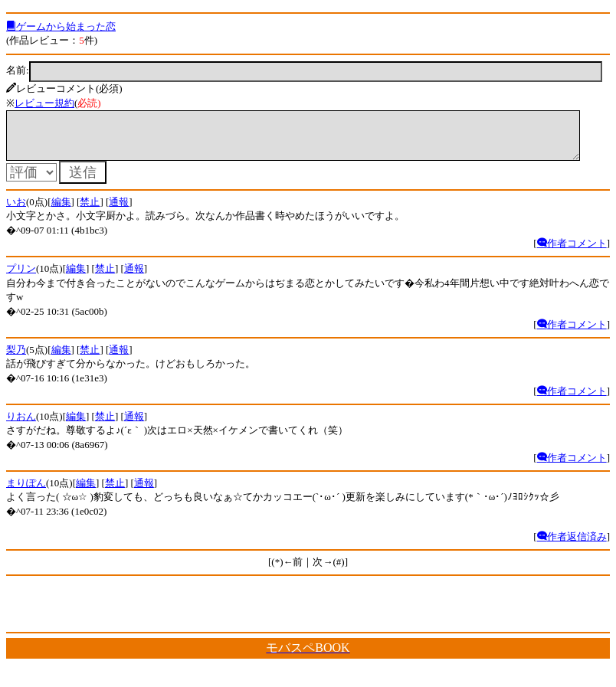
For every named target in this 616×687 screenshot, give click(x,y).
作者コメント (572, 252)
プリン (21, 278)
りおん (21, 425)
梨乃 (16, 359)
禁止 (90, 211)
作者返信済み (572, 546)
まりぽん (26, 492)
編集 (61, 211)
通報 (119, 211)
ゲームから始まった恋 (61, 26)
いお (16, 211)
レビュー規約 (44, 103)
